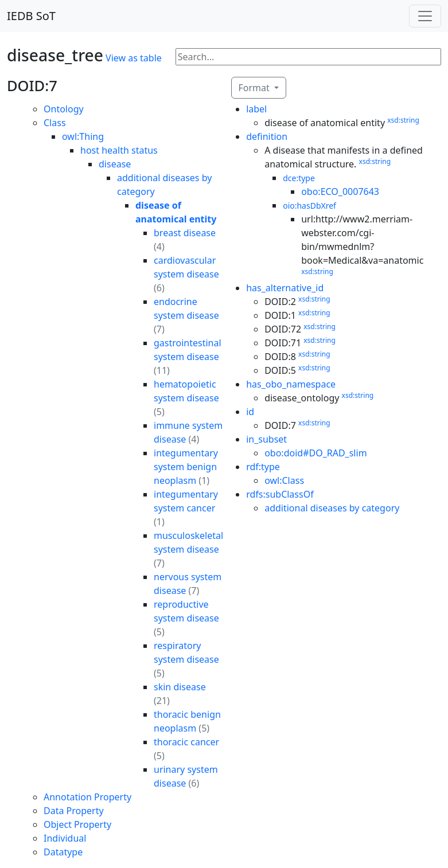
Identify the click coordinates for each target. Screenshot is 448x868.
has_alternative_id (285, 288)
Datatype (63, 852)
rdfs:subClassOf (280, 494)
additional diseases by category (332, 508)
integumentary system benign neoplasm (186, 467)
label (256, 109)
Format (255, 88)
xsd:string (403, 120)
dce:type (299, 178)
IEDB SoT (31, 16)
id (250, 412)
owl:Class (284, 480)
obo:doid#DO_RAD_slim (315, 453)
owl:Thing (83, 136)
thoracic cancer (186, 742)
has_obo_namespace (291, 384)
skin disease (180, 687)
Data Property (74, 811)
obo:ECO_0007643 (340, 191)
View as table (134, 58)
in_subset (266, 439)
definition (267, 136)
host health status (119, 150)
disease (115, 164)
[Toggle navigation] (425, 16)
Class (55, 123)
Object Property (77, 824)
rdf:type (263, 467)
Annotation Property (87, 797)
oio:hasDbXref (309, 206)
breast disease (185, 233)
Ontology (64, 109)
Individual (65, 838)
